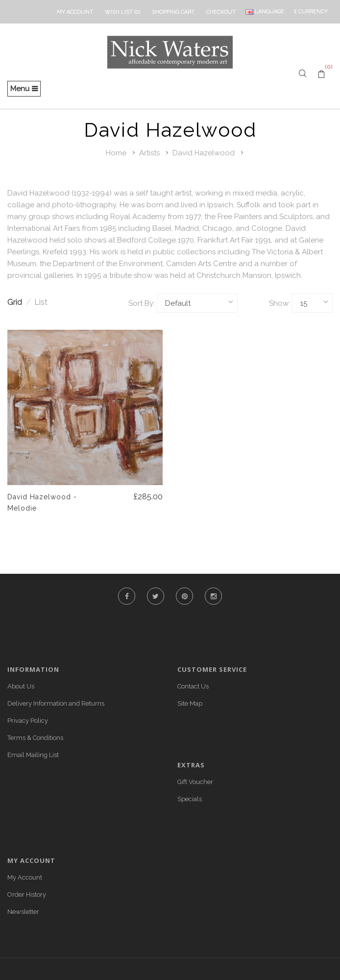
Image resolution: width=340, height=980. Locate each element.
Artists (149, 153)
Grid (19, 302)
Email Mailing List (33, 755)
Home (116, 153)
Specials (190, 799)
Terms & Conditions (35, 738)
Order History (27, 894)
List (41, 302)
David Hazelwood (204, 153)
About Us (21, 686)
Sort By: (142, 303)
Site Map (190, 703)
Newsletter (23, 912)
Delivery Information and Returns (56, 703)
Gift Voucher (195, 782)
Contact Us (193, 686)
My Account (25, 877)
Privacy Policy (28, 721)
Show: (279, 303)
